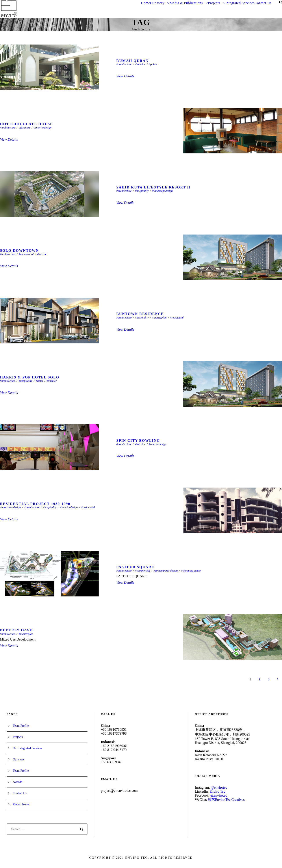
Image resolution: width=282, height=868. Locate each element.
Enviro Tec (217, 791)
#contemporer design (166, 571)
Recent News (21, 804)
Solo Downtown (19, 251)
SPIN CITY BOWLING (138, 441)
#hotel (40, 381)
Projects (214, 3)
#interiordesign (43, 128)
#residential (177, 318)
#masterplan (159, 318)
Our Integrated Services (27, 748)
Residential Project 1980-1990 (35, 504)
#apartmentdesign (10, 507)
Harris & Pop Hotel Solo (30, 377)
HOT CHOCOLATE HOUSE (26, 124)
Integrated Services (240, 3)
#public (153, 64)
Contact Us (263, 3)
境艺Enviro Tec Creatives (226, 800)
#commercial (26, 254)
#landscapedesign (162, 191)
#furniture (24, 128)
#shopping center (191, 571)
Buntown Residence (140, 314)
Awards (17, 782)
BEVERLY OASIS (17, 630)
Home (146, 3)
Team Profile (21, 726)
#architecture (124, 64)
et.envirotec (219, 795)
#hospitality (142, 191)
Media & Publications (186, 3)
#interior (140, 64)
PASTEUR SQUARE (135, 567)
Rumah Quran (133, 61)
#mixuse (42, 254)
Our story (157, 3)
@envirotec (219, 787)
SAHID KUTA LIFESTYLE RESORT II (154, 187)
